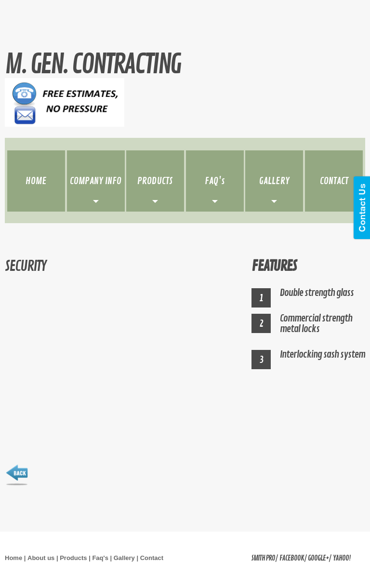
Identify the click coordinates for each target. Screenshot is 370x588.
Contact (152, 558)
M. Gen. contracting (92, 65)
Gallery (124, 558)
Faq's (100, 558)
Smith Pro (263, 558)
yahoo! (342, 558)
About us (41, 558)
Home (13, 558)
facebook (292, 558)
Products (73, 558)
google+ (318, 558)
